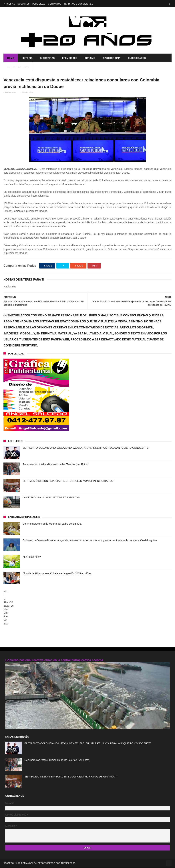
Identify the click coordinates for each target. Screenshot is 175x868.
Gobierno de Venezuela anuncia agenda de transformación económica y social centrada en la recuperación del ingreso (90, 541)
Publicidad (39, 4)
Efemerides (70, 58)
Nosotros (24, 4)
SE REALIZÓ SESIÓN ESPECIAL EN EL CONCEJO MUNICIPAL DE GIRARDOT (69, 481)
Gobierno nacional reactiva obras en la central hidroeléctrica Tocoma (54, 660)
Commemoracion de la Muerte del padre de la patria (52, 524)
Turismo (90, 58)
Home (11, 58)
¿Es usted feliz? (32, 557)
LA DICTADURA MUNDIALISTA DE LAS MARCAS (51, 498)
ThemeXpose (68, 863)
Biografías (47, 58)
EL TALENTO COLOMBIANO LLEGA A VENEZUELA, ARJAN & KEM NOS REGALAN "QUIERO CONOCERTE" (86, 448)
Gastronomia (112, 58)
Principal (9, 4)
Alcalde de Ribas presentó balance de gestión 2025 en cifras (57, 574)
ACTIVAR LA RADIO (18, 67)
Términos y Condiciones (79, 4)
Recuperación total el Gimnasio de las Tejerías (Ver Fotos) (55, 465)
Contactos (55, 4)
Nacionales (28, 93)
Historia (27, 58)
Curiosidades (137, 58)
